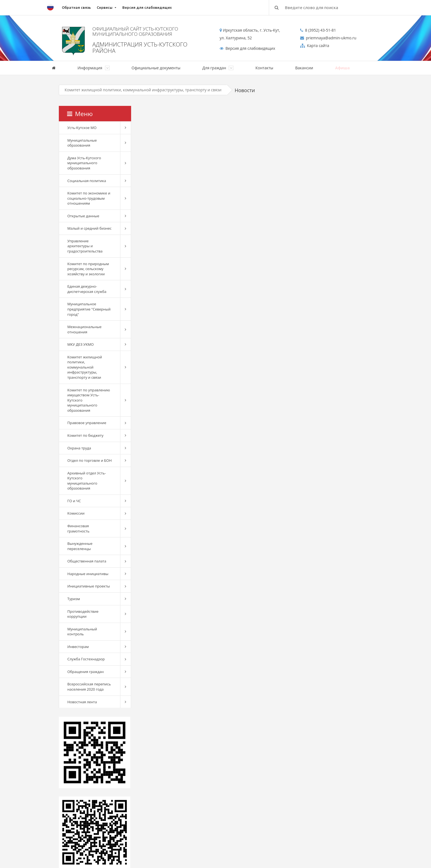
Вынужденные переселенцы (80, 546)
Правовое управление (87, 423)
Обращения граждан (85, 672)
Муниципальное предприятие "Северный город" (89, 309)
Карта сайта (317, 46)
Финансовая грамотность (78, 528)
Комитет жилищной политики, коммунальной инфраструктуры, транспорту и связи (143, 90)
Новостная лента (82, 702)
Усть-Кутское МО (82, 128)
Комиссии (76, 513)
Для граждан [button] (218, 68)
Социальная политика (87, 181)
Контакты (264, 68)
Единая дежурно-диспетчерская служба (87, 289)
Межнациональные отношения (84, 329)
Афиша (342, 68)
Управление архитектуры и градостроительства (85, 246)
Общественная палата (87, 561)
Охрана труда (79, 448)
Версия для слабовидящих (147, 7)
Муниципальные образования (82, 143)
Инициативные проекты (89, 586)
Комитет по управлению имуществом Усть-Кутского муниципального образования (89, 400)
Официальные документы (156, 68)
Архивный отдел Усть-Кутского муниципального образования (87, 481)
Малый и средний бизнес (89, 228)
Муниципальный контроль (82, 632)
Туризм (74, 599)
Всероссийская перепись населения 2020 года (89, 687)
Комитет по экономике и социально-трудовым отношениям (89, 198)
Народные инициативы (88, 574)
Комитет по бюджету (85, 435)
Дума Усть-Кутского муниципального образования (84, 163)
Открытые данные (83, 216)
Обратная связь (76, 7)
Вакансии (304, 68)
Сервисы (105, 7)
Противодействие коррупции (83, 614)
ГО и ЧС (74, 501)
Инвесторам (78, 647)
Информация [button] (94, 68)
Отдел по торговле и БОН (89, 460)
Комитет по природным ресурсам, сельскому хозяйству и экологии (88, 269)
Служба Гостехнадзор (86, 659)
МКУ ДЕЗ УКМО (81, 344)
